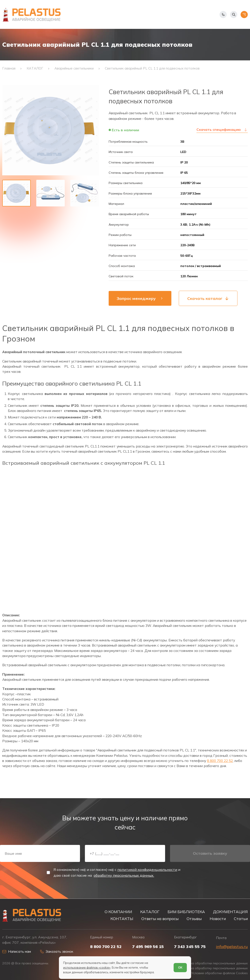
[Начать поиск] (234, 15)
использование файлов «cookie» (87, 967)
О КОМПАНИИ (118, 912)
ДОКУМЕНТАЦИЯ (230, 912)
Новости (218, 919)
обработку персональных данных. (124, 875)
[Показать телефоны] (223, 15)
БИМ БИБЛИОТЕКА (186, 912)
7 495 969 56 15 (148, 947)
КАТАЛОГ (150, 912)
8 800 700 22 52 (220, 761)
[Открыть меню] (244, 15)
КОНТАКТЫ (122, 919)
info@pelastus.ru (232, 947)
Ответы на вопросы (160, 919)
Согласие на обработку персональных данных (211, 968)
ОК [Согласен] (180, 967)
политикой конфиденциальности (147, 870)
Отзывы (194, 919)
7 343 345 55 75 (190, 947)
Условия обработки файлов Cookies (219, 973)
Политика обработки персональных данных (213, 963)
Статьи (241, 919)
